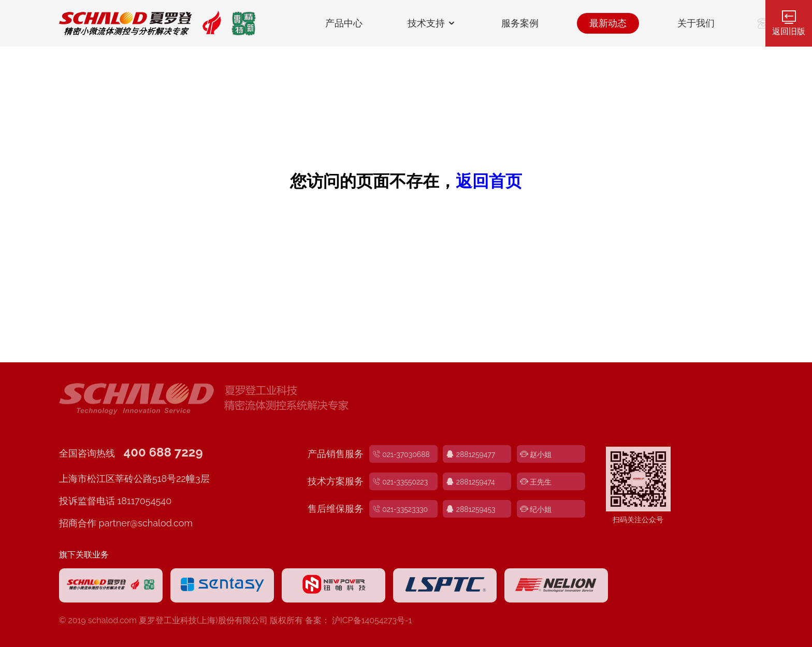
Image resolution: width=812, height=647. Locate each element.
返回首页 (489, 181)
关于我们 (696, 23)
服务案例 (520, 23)
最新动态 (608, 23)
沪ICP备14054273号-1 (372, 620)
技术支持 (432, 23)
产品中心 (344, 23)
